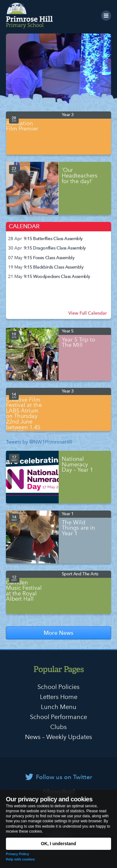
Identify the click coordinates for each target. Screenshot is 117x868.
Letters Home (59, 697)
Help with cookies (20, 859)
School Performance (58, 717)
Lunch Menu (59, 707)
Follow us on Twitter (64, 777)
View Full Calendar (88, 313)
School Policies (58, 687)
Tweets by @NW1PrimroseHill (39, 442)
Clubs (58, 727)
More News (58, 633)
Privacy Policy (18, 854)
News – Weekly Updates (58, 737)
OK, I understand (58, 844)
